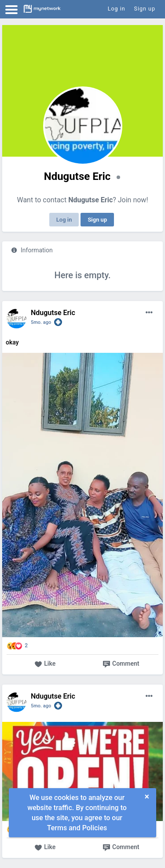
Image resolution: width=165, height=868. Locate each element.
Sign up (97, 220)
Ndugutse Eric (53, 313)
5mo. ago (41, 322)
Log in (64, 220)
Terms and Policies (77, 828)
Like (45, 664)
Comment (121, 664)
